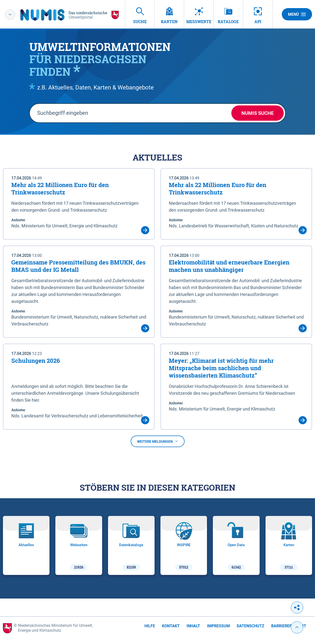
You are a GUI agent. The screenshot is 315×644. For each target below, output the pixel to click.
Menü (297, 14)
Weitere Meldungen (158, 441)
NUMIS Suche (258, 113)
